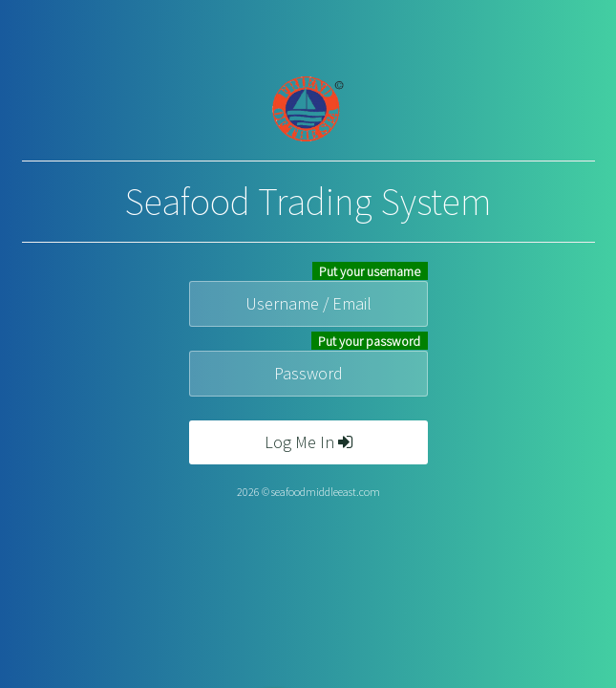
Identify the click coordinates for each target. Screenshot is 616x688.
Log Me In (308, 442)
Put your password (369, 341)
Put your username (370, 271)
